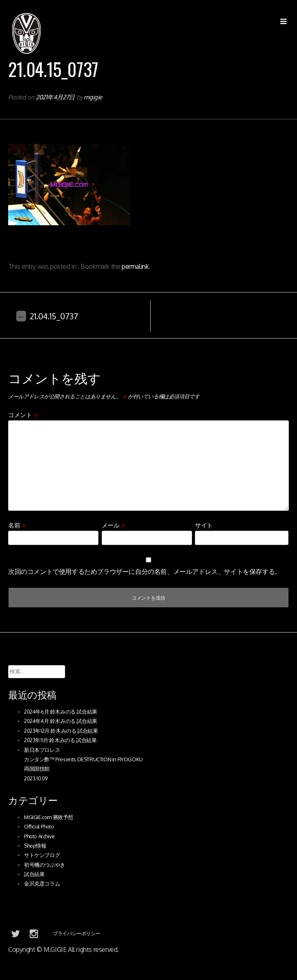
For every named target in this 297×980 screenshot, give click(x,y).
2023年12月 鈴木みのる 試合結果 (61, 731)
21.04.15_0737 (47, 316)
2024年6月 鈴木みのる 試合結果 (61, 712)
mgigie (93, 97)
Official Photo (39, 826)
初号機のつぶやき (45, 865)
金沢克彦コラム (42, 883)
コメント (23, 415)
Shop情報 (35, 846)
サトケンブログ (42, 855)
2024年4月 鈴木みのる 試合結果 (61, 721)
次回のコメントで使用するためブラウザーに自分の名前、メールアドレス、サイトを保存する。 (145, 571)
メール (114, 525)
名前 (17, 525)
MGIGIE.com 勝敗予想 (49, 817)
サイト (204, 525)
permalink (135, 266)
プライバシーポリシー (76, 933)
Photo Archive (39, 836)
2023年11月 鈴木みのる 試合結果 (60, 740)
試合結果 (34, 874)
